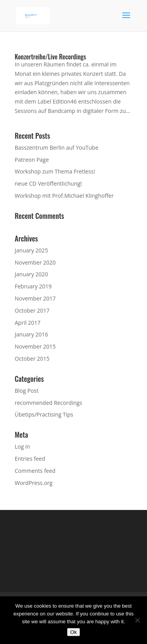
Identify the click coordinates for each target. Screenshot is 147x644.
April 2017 (28, 323)
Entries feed (30, 459)
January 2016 (32, 334)
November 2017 (35, 298)
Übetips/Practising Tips (44, 414)
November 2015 (35, 346)
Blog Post (27, 391)
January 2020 (32, 274)
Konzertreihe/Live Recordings (51, 57)
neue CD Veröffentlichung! (48, 183)
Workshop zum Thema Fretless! (55, 171)
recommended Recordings (49, 403)
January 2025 (32, 250)
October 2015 (32, 359)
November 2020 (35, 262)
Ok (73, 632)
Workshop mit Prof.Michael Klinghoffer (64, 196)
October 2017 (32, 310)
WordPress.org (34, 483)
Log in (23, 446)
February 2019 (33, 286)
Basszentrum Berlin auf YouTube (57, 148)
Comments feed (35, 471)
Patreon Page (32, 160)
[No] (137, 620)
